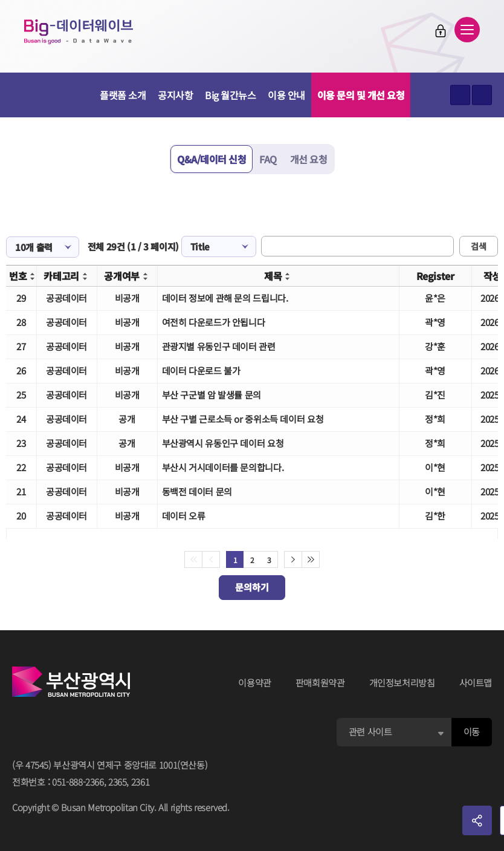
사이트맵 (476, 683)
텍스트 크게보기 (460, 95)
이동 (472, 732)
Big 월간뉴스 (230, 95)
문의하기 (252, 587)
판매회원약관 (320, 683)
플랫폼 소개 (123, 95)
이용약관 (255, 683)
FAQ (268, 159)
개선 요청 (309, 159)
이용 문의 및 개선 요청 (361, 95)
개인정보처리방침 (402, 683)
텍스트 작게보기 (482, 95)
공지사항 (175, 95)
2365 (118, 782)
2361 (141, 782)
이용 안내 (286, 95)
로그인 (441, 31)
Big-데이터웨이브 (79, 31)
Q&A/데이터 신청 (212, 159)
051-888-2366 (78, 782)
